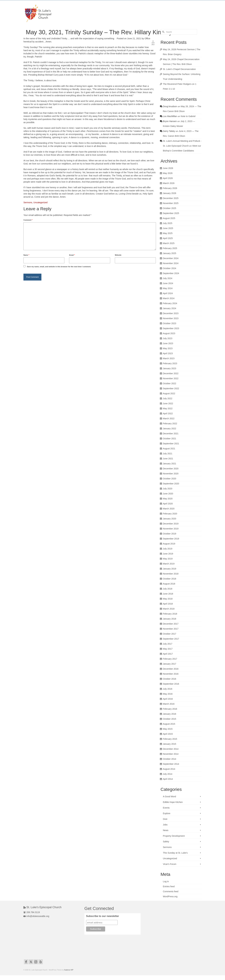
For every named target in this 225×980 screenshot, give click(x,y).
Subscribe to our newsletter (103, 916)
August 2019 (169, 544)
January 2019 (170, 569)
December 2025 (171, 198)
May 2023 (168, 348)
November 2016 (171, 674)
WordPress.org (170, 896)
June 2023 (168, 343)
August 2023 (169, 333)
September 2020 (171, 484)
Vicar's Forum (170, 864)
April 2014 (168, 779)
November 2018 (171, 574)
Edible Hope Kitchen (173, 802)
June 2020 (168, 494)
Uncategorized (40, 202)
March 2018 (169, 609)
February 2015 (170, 739)
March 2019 (169, 564)
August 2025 (169, 218)
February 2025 (170, 248)
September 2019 (171, 539)
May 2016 (168, 694)
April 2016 (168, 699)
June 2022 (168, 403)
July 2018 (168, 589)
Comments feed (171, 891)
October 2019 (170, 534)
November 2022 (171, 378)
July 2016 (168, 689)
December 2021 (171, 434)
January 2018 (170, 619)
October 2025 (170, 208)
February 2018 (170, 614)
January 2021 (170, 464)
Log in (166, 881)
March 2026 (169, 183)
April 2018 (168, 604)
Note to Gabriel (188, 116)
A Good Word (170, 796)
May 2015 (168, 729)
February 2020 (170, 514)
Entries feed (169, 886)
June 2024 (168, 283)
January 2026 (170, 193)
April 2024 (168, 293)
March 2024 (169, 298)
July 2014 (168, 774)
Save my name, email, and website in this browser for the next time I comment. (59, 267)
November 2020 (171, 474)
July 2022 (168, 398)
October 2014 (170, 759)
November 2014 (171, 754)
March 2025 (169, 243)
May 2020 (168, 499)
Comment (28, 220)
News (166, 830)
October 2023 (170, 323)
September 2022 (171, 388)
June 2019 (168, 554)
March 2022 (169, 419)
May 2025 (168, 233)
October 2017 (170, 634)
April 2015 (168, 734)
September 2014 (171, 764)
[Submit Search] (163, 32)
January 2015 (170, 744)
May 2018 (168, 599)
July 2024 (168, 278)
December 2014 (171, 749)
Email (72, 255)
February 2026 (170, 188)
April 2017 (168, 654)
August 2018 (169, 584)
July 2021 (168, 454)
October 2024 (170, 268)
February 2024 (170, 303)
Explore (167, 813)
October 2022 (170, 383)
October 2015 (170, 719)
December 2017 (171, 624)
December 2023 (171, 313)
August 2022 (169, 393)
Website (118, 255)
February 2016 (170, 709)
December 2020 (171, 469)
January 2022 (170, 429)
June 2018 (168, 594)
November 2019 (171, 529)
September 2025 (171, 213)
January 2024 (170, 308)
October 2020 (170, 479)
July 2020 (168, 489)
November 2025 (171, 203)
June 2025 (168, 228)
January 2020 (170, 519)
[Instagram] (36, 962)
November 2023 (171, 318)
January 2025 (170, 253)
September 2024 (171, 273)
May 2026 (168, 173)
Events (166, 808)
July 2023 (168, 338)
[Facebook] (26, 962)
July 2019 (168, 549)
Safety (166, 842)
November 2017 (171, 629)
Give (165, 819)
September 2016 (171, 684)
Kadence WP (69, 970)
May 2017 (168, 649)
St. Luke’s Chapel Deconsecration (179, 69)
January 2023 (170, 368)
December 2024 (171, 258)
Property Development (174, 836)
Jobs (165, 825)
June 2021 (168, 459)
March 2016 (169, 704)
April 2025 (168, 238)
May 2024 (168, 288)
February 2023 (170, 363)
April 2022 (168, 413)
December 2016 (171, 669)
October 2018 (170, 579)
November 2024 (171, 263)
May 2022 (168, 408)
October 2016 (170, 679)
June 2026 (168, 168)
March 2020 (169, 509)
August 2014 (169, 769)
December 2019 (171, 524)
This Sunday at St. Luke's (175, 853)
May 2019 (168, 559)
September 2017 (171, 639)
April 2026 (168, 178)
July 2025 (168, 223)
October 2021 (170, 439)
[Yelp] (41, 962)
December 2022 (171, 373)
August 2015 (169, 724)
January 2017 (170, 664)
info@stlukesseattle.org (36, 916)
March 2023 (169, 358)
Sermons (28, 202)
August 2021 (169, 449)
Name (26, 255)
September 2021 (171, 444)
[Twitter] (31, 962)
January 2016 (170, 714)
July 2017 (168, 644)
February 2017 (170, 659)
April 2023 (168, 353)
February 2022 (170, 424)
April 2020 (168, 504)
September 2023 (171, 328)
